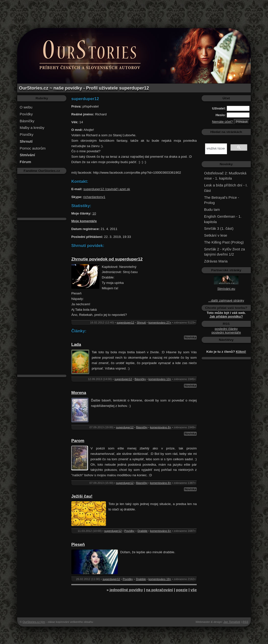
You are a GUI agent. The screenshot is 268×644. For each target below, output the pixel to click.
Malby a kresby (32, 128)
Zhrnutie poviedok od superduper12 (107, 259)
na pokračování (160, 590)
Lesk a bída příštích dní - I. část (226, 188)
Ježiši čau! (82, 496)
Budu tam (212, 209)
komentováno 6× (161, 531)
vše (194, 590)
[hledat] (216, 149)
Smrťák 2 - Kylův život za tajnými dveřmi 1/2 (224, 252)
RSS (245, 622)
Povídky (26, 114)
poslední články (226, 329)
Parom (78, 441)
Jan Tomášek (232, 622)
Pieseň (78, 544)
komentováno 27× (160, 322)
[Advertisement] (134, 11)
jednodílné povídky (126, 590)
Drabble (142, 531)
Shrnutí (141, 322)
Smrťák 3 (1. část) (219, 228)
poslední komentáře (226, 332)
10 (94, 213)
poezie (182, 590)
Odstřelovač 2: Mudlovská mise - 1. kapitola (225, 176)
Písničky (27, 134)
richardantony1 (94, 197)
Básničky (27, 121)
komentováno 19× (160, 579)
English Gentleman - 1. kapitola (223, 219)
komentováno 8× (161, 427)
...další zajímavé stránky (226, 300)
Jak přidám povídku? (226, 316)
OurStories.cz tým (34, 622)
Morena (79, 393)
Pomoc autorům (33, 148)
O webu (26, 107)
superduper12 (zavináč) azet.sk (107, 189)
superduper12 (125, 322)
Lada (76, 345)
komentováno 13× (160, 379)
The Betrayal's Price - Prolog (222, 200)
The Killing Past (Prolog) (224, 242)
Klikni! (241, 352)
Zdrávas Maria (216, 261)
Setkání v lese (216, 235)
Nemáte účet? (222, 122)
